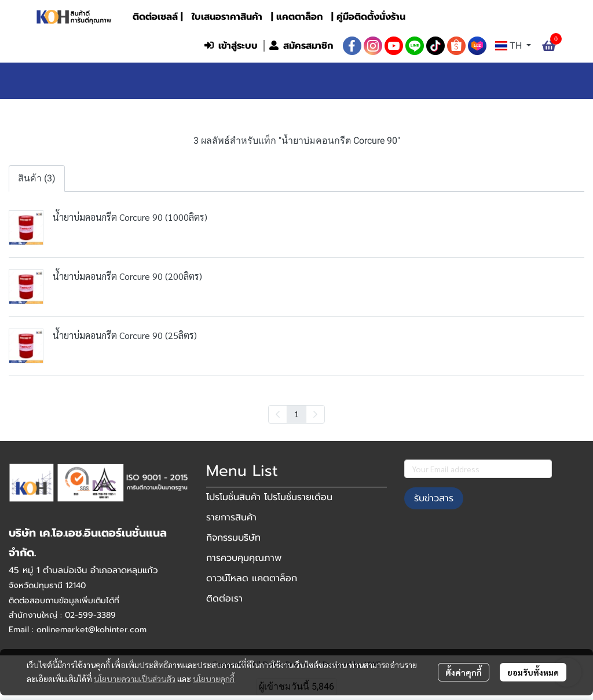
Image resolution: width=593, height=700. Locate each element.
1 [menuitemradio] (296, 414)
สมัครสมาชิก (301, 46)
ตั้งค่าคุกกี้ (464, 672)
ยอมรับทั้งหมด (533, 672)
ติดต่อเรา (224, 599)
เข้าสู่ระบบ (231, 46)
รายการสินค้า (231, 517)
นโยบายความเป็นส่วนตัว (135, 679)
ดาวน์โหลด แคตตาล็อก (252, 578)
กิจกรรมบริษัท (233, 538)
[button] (122, 46)
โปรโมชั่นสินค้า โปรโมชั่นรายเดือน (269, 497)
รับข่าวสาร (434, 498)
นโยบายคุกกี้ (214, 679)
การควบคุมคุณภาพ (244, 558)
